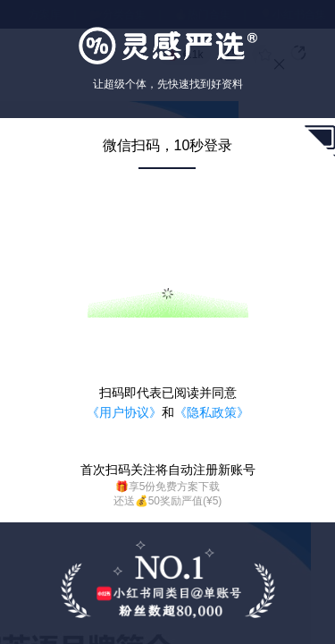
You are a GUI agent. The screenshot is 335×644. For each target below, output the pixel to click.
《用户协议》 (124, 412)
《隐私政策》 (212, 412)
